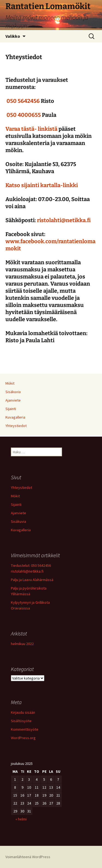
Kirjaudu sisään (23, 712)
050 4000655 (24, 115)
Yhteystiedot (16, 426)
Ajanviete (13, 400)
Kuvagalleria (15, 417)
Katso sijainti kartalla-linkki (42, 185)
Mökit (10, 383)
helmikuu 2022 (22, 644)
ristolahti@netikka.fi (63, 220)
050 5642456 (23, 101)
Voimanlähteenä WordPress (28, 857)
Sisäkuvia (13, 392)
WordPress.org (23, 738)
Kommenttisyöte (25, 729)
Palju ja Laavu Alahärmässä (32, 580)
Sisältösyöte (21, 721)
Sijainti (11, 409)
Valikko (13, 36)
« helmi (21, 819)
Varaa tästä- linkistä (31, 129)
